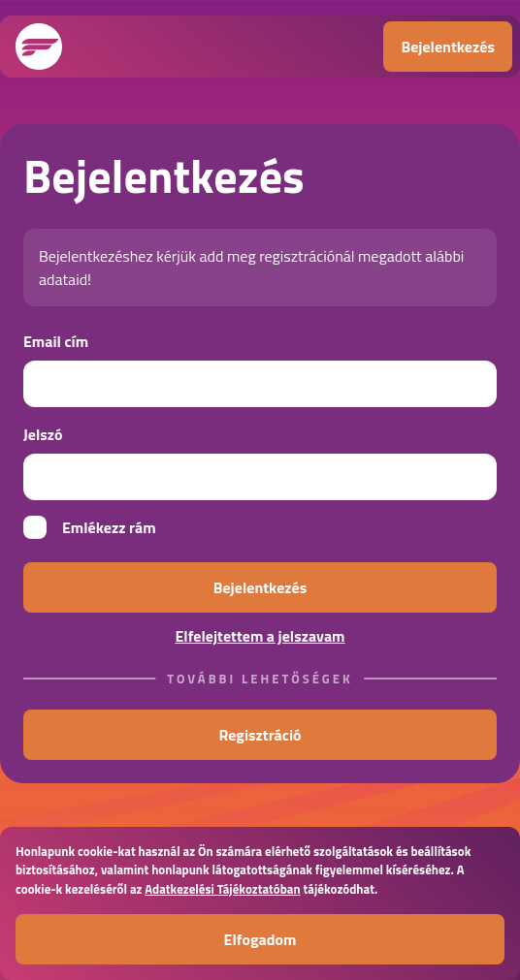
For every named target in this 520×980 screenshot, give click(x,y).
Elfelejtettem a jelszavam (260, 636)
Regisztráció (260, 735)
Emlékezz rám (90, 527)
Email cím (56, 341)
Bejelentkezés (448, 47)
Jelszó (43, 434)
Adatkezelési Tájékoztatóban (222, 889)
